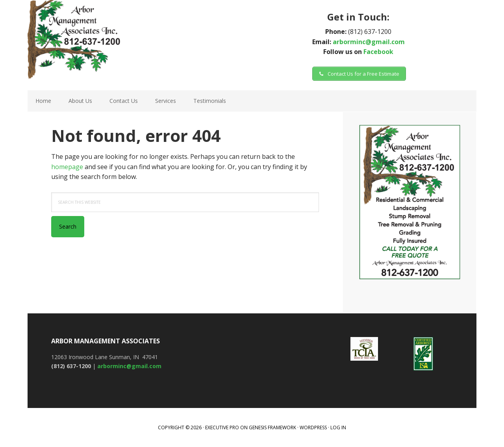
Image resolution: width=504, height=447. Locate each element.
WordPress (313, 427)
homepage (67, 167)
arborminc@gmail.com (369, 42)
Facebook (378, 52)
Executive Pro (222, 427)
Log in (338, 427)
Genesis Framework (272, 427)
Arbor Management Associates (126, 39)
